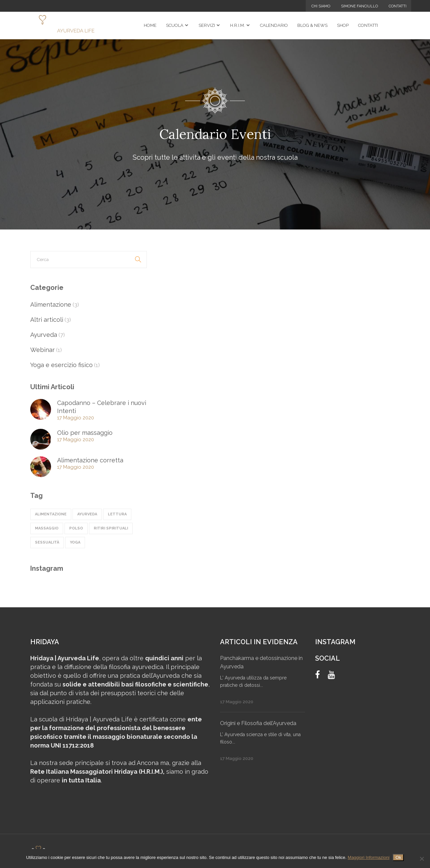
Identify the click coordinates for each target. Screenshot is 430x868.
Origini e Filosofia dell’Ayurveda (258, 723)
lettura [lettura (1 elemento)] (117, 514)
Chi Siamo (321, 6)
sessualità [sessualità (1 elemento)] (47, 542)
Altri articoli (47, 320)
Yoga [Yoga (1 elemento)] (75, 542)
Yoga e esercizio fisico (61, 365)
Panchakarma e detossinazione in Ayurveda (261, 662)
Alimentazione (51, 304)
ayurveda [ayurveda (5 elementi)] (87, 514)
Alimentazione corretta (90, 460)
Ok (398, 857)
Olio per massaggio (85, 433)
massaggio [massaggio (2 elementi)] (47, 528)
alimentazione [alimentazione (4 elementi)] (51, 514)
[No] (422, 859)
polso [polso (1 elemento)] (76, 528)
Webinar (42, 350)
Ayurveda (44, 335)
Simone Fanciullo (359, 6)
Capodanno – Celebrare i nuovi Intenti (102, 407)
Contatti (398, 6)
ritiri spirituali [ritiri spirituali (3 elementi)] (111, 528)
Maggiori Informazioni (369, 857)
